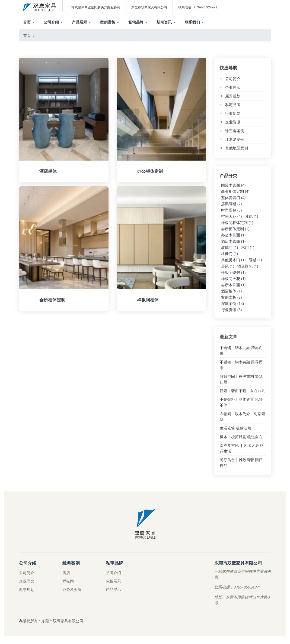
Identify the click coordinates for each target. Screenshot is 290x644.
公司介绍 (53, 22)
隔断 (255, 260)
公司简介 (233, 79)
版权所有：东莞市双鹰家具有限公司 (51, 621)
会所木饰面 (233, 285)
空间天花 (231, 216)
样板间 (68, 581)
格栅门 (230, 254)
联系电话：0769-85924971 (198, 7)
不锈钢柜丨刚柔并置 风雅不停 (241, 402)
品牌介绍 (113, 573)
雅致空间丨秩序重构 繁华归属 (241, 379)
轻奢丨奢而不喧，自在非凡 (243, 391)
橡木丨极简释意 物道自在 (241, 437)
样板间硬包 (233, 272)
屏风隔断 (231, 204)
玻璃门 (230, 247)
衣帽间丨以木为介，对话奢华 (243, 417)
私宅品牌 (138, 22)
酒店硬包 (248, 266)
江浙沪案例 (235, 139)
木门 (248, 247)
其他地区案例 (237, 148)
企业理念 (233, 87)
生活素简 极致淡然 (235, 428)
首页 (29, 22)
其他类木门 (233, 260)
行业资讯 (231, 310)
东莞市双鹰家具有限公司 (149, 7)
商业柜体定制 (235, 191)
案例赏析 (110, 22)
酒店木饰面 (233, 241)
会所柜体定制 (235, 229)
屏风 (228, 266)
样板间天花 (233, 279)
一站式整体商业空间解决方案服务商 (94, 7)
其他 (251, 216)
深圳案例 (232, 303)
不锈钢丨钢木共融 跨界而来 (241, 350)
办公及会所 (72, 589)
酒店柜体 (231, 291)
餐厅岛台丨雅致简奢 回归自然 (241, 463)
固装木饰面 (233, 185)
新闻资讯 (166, 22)
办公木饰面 (233, 235)
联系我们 (194, 22)
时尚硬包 (231, 210)
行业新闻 (233, 113)
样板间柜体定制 (237, 222)
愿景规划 (233, 96)
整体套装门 (233, 198)
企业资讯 (233, 122)
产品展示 (81, 22)
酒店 (66, 573)
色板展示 (113, 581)
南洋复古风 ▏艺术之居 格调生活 (242, 448)
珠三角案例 (235, 131)
